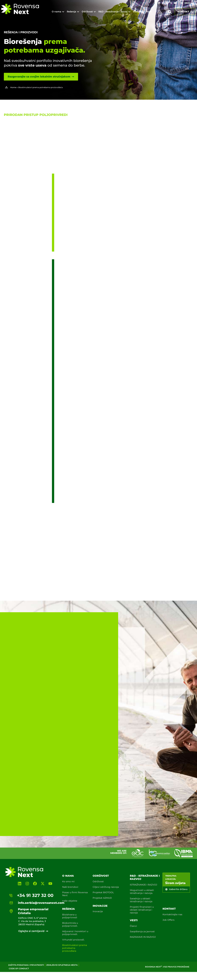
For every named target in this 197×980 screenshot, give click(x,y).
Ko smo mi (68, 881)
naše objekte (70, 901)
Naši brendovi (70, 887)
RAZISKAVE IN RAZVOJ (143, 937)
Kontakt (169, 909)
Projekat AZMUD (102, 898)
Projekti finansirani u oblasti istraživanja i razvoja (142, 910)
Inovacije (100, 906)
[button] (170, 12)
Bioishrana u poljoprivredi (70, 916)
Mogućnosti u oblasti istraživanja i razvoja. (142, 892)
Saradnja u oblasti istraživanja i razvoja (141, 900)
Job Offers (168, 920)
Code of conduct (19, 969)
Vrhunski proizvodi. (73, 940)
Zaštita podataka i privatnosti (26, 965)
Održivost (101, 876)
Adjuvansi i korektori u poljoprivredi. (75, 933)
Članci (133, 926)
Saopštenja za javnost (142, 931)
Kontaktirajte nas (172, 914)
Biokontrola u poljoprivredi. (70, 924)
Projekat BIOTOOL (103, 892)
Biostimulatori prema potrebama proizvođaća (75, 948)
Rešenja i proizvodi (21, 32)
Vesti (134, 920)
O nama (68, 876)
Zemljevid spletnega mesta (62, 965)
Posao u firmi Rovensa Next (75, 894)
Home (13, 87)
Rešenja (69, 909)
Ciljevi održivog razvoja (106, 887)
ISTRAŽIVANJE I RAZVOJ (143, 885)
